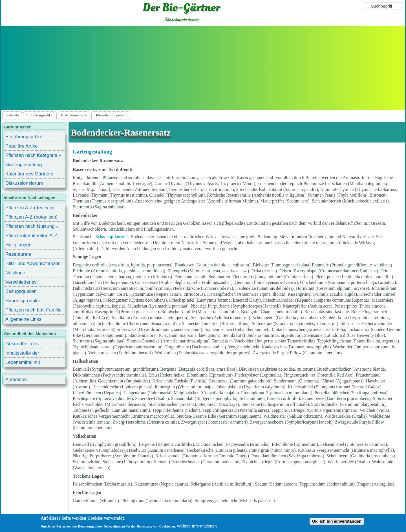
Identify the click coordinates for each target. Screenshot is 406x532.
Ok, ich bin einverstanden (337, 521)
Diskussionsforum (74, 115)
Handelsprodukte (23, 301)
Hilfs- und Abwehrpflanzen (33, 263)
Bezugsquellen (21, 291)
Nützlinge (15, 273)
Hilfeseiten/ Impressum (111, 115)
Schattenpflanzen (111, 237)
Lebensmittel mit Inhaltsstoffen (23, 363)
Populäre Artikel (22, 146)
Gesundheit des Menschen (22, 345)
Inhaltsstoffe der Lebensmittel (22, 354)
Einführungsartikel (40, 115)
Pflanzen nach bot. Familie (33, 310)
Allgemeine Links (23, 319)
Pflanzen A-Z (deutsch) (30, 208)
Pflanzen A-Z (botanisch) (31, 217)
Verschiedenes (21, 282)
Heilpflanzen (18, 245)
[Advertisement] (203, 68)
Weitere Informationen (197, 526)
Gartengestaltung (92, 152)
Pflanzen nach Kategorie (31, 155)
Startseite (12, 115)
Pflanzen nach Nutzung (30, 226)
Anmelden (16, 379)
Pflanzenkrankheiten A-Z (31, 236)
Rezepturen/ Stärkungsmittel (22, 255)
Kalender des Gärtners (29, 174)
